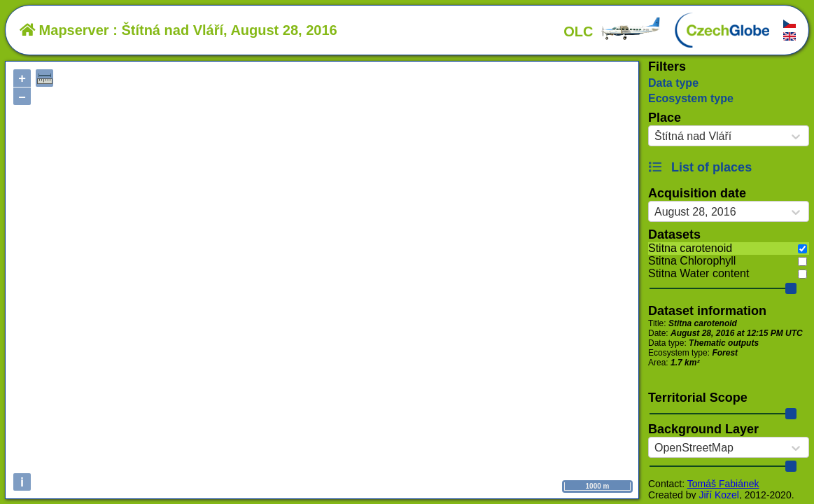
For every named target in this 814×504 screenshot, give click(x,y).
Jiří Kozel (719, 495)
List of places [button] (700, 167)
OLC (612, 31)
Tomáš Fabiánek (723, 484)
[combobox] (654, 136)
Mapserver (64, 30)
